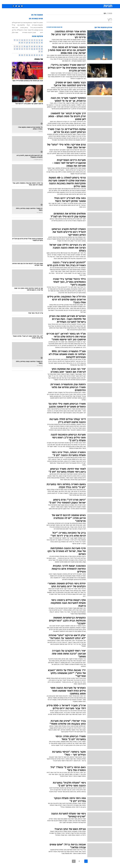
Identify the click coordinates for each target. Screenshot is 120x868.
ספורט (87, 2)
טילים (12, 23)
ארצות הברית (21, 23)
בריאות (58, 2)
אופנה (37, 2)
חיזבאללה (18, 30)
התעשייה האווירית (36, 25)
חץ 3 (26, 25)
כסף (69, 2)
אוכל (64, 2)
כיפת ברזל (38, 23)
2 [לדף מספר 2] (77, 861)
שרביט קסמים (37, 30)
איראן (15, 23)
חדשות (93, 2)
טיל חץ (12, 30)
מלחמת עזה (19, 25)
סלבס (74, 2)
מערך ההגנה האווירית (27, 32)
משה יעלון (13, 32)
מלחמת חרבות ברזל (35, 28)
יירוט (40, 32)
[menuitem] (92, 2)
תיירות (51, 2)
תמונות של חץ (35, 15)
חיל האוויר (29, 30)
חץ (103, 13)
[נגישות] (3, 2)
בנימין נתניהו (22, 28)
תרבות (80, 2)
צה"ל (12, 25)
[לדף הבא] (72, 861)
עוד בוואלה (37, 59)
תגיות (108, 13)
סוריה (23, 30)
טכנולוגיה (44, 2)
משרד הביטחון (30, 23)
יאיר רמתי (13, 28)
